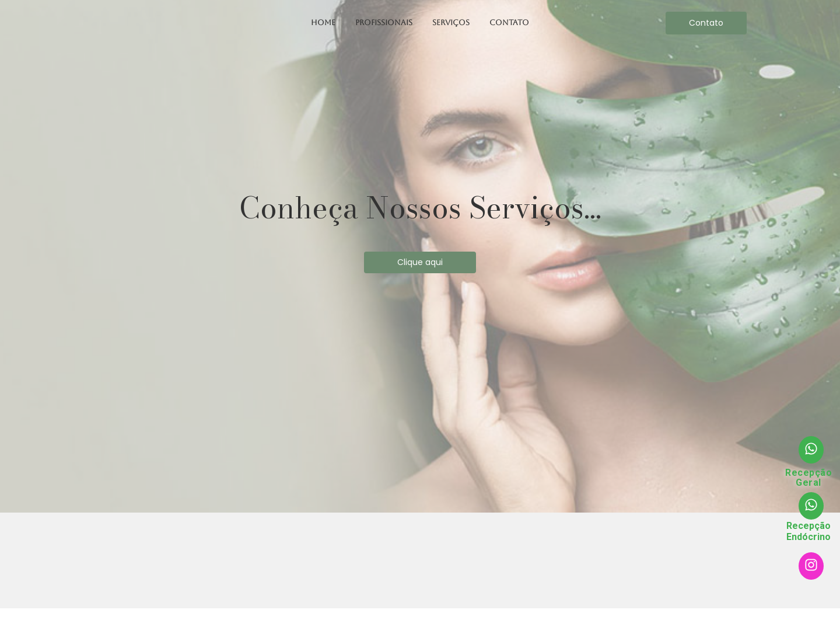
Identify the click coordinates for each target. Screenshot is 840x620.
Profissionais (384, 22)
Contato (509, 22)
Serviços (451, 22)
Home (323, 22)
